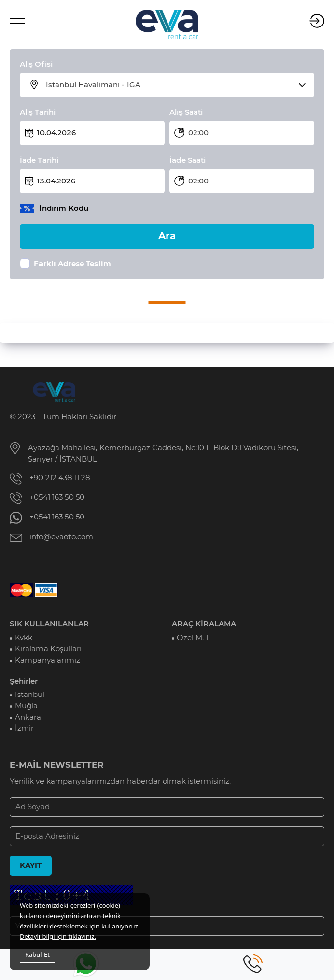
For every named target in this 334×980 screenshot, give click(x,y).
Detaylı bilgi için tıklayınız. (58, 936)
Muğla (26, 706)
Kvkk (24, 638)
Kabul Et (37, 954)
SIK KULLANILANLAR (49, 624)
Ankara (28, 717)
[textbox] (173, 85)
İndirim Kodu (64, 208)
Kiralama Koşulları (48, 649)
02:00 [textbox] (198, 133)
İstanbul (30, 695)
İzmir (24, 728)
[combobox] (173, 85)
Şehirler (24, 681)
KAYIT (31, 865)
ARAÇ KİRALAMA (204, 624)
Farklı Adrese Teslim (72, 264)
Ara (167, 236)
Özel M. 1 (193, 638)
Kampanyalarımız (47, 660)
